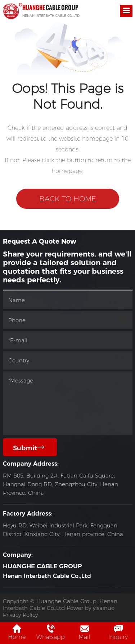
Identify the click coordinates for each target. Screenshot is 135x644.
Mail (84, 632)
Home (17, 632)
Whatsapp (51, 632)
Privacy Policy (20, 615)
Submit (29, 448)
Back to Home (68, 199)
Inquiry (118, 632)
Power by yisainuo (91, 608)
